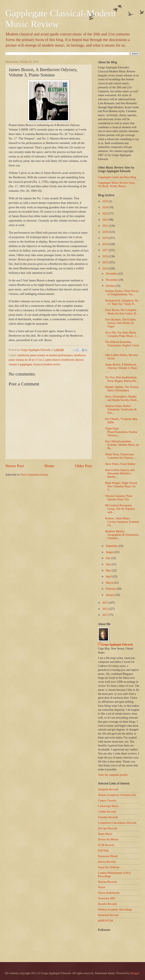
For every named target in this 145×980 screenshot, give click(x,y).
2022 (105, 220)
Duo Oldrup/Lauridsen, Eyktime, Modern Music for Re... (122, 445)
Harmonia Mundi (108, 856)
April (109, 576)
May (109, 570)
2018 (105, 244)
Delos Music (105, 834)
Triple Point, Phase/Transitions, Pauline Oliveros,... (121, 432)
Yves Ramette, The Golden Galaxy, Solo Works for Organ (120, 323)
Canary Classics (107, 801)
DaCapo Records (108, 828)
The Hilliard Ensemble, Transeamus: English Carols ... (122, 345)
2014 (105, 269)
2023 (105, 214)
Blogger (135, 973)
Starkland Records (108, 915)
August (110, 552)
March (110, 583)
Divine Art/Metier (108, 839)
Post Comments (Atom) (34, 475)
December (112, 274)
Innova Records (107, 862)
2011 (105, 615)
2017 (105, 250)
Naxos (102, 887)
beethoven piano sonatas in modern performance (45, 355)
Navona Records (107, 882)
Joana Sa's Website (109, 867)
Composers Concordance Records (117, 823)
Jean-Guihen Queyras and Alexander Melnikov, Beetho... (120, 473)
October (111, 286)
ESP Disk (103, 851)
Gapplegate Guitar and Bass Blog (117, 177)
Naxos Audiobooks (109, 893)
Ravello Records (107, 904)
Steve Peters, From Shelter (120, 464)
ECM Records (106, 845)
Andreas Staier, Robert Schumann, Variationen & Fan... (121, 409)
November (112, 280)
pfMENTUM (105, 921)
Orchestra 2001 (107, 898)
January (111, 595)
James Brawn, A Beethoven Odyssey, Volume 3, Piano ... (121, 368)
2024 (105, 207)
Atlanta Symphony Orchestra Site (117, 795)
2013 (105, 603)
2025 (105, 201)
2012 (105, 609)
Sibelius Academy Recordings (115, 910)
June (109, 564)
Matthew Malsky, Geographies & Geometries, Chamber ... (122, 535)
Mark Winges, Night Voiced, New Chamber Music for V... (121, 486)
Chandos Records (108, 817)
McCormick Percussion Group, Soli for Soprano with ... (120, 509)
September (112, 546)
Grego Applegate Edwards (117, 645)
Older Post (83, 466)
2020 (105, 232)
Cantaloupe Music (108, 806)
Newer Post (15, 466)
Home (49, 466)
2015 (105, 262)
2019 (105, 238)
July (109, 558)
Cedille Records (107, 812)
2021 (105, 226)
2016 (105, 256)
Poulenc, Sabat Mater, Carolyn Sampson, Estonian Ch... (122, 522)
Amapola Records (108, 789)
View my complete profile (113, 775)
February (111, 589)
